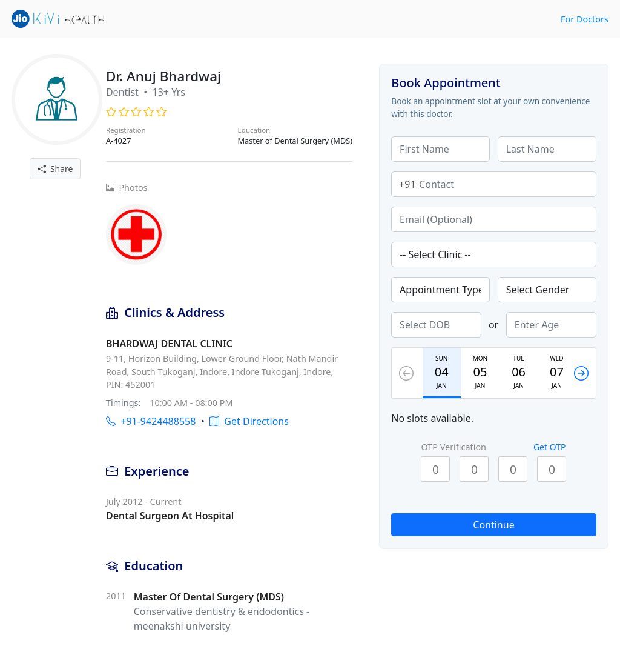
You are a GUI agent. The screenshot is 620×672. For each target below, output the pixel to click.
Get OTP (550, 447)
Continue (493, 525)
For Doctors (585, 19)
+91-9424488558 (151, 421)
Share (55, 169)
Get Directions (249, 421)
